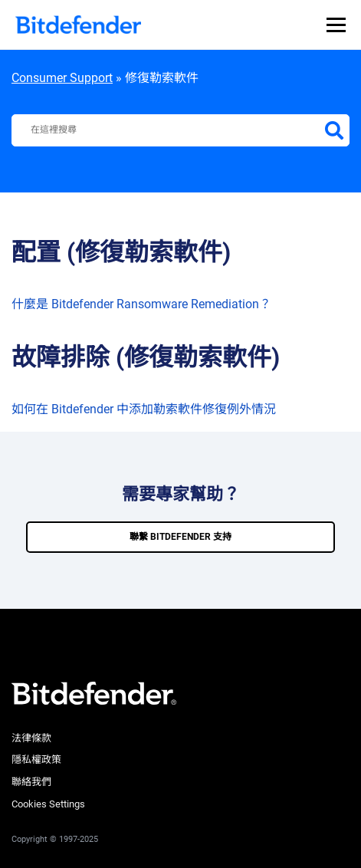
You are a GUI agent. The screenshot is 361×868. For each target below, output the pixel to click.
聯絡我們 (31, 782)
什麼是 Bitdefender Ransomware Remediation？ (141, 304)
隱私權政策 (36, 759)
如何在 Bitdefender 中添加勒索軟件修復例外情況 (144, 409)
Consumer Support (62, 78)
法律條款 (31, 738)
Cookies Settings (48, 804)
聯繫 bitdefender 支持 (180, 537)
